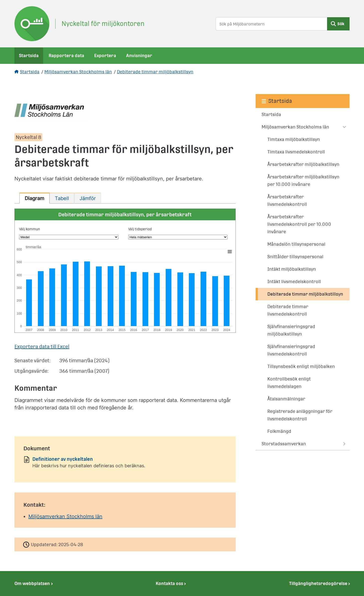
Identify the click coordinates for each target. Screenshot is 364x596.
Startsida (29, 56)
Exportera (105, 56)
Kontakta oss (169, 583)
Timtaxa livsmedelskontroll (296, 152)
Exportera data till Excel (42, 347)
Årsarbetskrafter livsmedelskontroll (287, 200)
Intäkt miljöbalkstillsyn (292, 269)
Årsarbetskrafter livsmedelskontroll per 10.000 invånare (299, 224)
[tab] (35, 198)
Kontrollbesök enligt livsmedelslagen (289, 383)
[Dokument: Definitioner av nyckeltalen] (125, 464)
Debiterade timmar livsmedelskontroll (288, 310)
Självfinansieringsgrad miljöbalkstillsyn (291, 330)
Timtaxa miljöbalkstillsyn (294, 139)
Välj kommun (30, 229)
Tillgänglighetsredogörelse (318, 583)
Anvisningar (139, 56)
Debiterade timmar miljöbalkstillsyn (155, 72)
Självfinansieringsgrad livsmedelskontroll (291, 350)
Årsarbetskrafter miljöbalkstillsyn (303, 164)
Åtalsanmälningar (286, 399)
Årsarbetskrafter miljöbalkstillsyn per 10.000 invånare (303, 180)
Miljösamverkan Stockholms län (78, 72)
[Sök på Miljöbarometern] (271, 24)
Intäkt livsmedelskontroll (294, 282)
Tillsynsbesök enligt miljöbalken (301, 366)
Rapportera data (66, 56)
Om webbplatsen (32, 583)
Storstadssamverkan (284, 444)
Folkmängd (279, 431)
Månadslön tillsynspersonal (296, 244)
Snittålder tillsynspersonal (295, 257)
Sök (341, 24)
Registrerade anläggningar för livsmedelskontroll (300, 415)
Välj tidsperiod (140, 229)
